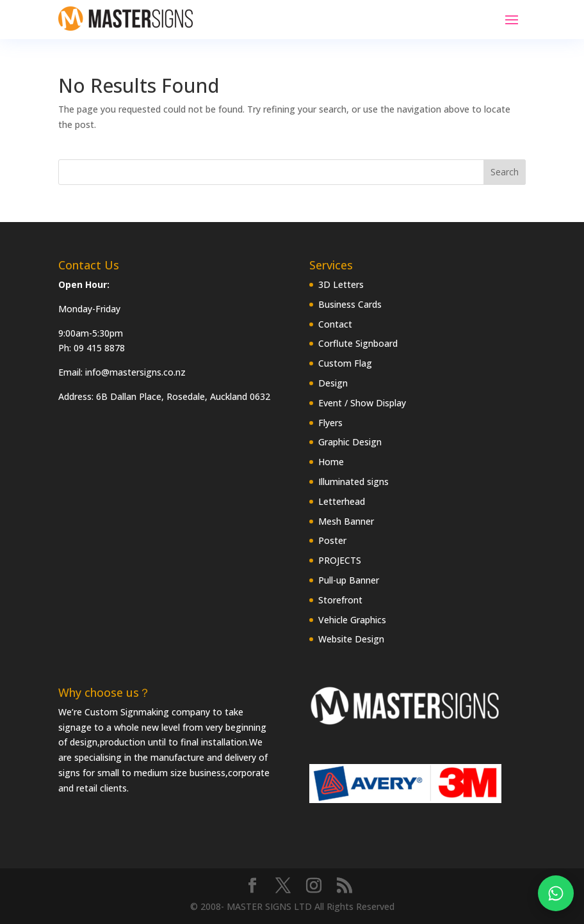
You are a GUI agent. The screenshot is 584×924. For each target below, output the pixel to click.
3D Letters (341, 284)
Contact (335, 324)
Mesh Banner (346, 521)
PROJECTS (340, 560)
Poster (332, 540)
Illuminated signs (353, 482)
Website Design (351, 639)
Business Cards (350, 304)
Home (331, 462)
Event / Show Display (362, 403)
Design (333, 383)
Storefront (340, 600)
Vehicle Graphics (352, 620)
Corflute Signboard (358, 343)
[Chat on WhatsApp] (556, 893)
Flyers (330, 423)
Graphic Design (350, 442)
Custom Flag (345, 363)
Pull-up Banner (349, 580)
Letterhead (342, 501)
